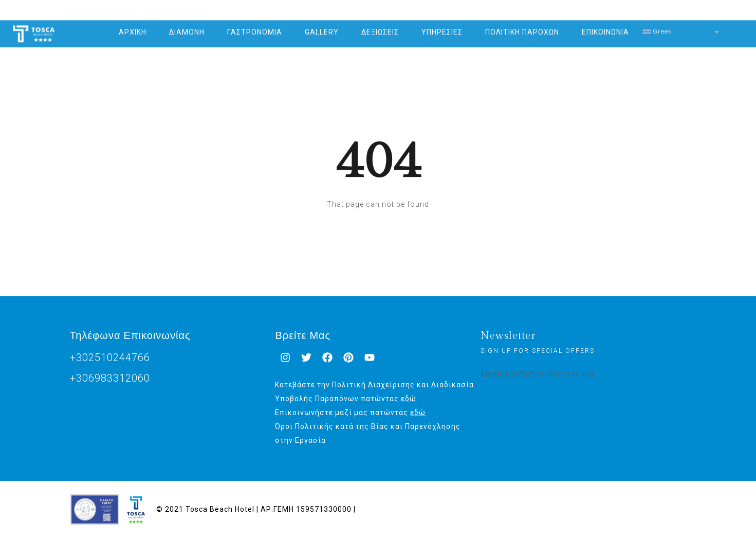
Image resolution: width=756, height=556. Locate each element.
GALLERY (322, 28)
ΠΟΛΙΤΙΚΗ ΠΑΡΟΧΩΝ (522, 28)
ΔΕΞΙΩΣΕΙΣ (380, 28)
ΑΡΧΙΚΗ (133, 28)
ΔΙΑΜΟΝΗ (187, 28)
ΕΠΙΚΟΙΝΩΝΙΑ (605, 28)
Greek (657, 27)
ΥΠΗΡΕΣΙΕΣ (442, 28)
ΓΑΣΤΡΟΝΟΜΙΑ (255, 28)
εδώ (409, 399)
